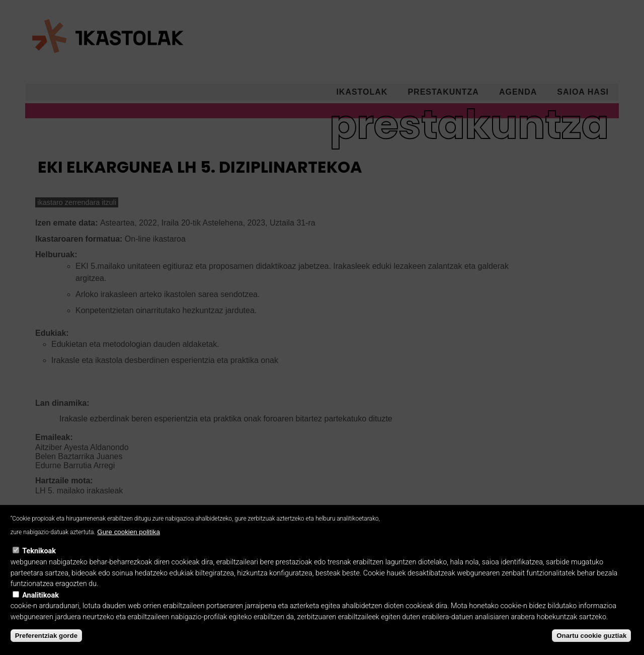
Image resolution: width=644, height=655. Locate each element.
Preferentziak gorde (46, 646)
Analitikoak (41, 606)
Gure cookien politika (128, 542)
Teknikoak (39, 562)
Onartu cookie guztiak (591, 646)
